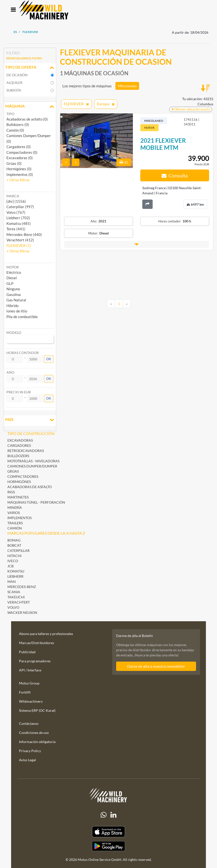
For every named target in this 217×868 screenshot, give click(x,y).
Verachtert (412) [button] (20, 240)
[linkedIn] (113, 815)
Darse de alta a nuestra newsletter (156, 666)
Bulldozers (18, 456)
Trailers (15, 523)
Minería (15, 507)
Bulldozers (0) (18, 124)
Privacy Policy (30, 751)
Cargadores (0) (19, 147)
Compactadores (23, 476)
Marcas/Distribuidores (36, 643)
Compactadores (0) (22, 152)
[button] (18, 180)
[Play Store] (108, 846)
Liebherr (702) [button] (18, 218)
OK (49, 359)
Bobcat (14, 545)
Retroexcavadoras (26, 451)
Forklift (25, 692)
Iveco (13, 561)
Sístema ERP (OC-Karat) (37, 710)
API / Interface (30, 670)
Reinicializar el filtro (24, 58)
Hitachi (14, 556)
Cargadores (19, 445)
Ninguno (13, 289)
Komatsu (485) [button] (19, 223)
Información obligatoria (37, 742)
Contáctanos (29, 723)
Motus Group (29, 683)
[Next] (127, 304)
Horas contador (23, 353)
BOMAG (14, 540)
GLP (10, 283)
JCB (10, 566)
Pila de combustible (22, 317)
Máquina (30, 107)
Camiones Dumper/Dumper (32, 466)
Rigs (11, 492)
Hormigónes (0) (19, 169)
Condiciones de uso (34, 733)
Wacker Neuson (22, 612)
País (30, 420)
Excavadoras (20, 440)
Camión (15, 528)
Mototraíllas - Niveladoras (33, 461)
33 (124, 162)
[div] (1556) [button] (16, 201)
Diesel (12, 278)
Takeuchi (16, 597)
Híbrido (12, 306)
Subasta (14, 90)
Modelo (14, 333)
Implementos (19, 518)
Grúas (13, 471)
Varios (14, 513)
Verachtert (19, 602)
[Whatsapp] (104, 815)
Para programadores (35, 661)
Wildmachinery (31, 701)
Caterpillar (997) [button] (20, 207)
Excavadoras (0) (20, 158)
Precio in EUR (19, 392)
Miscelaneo (127, 86)
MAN (12, 581)
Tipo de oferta (30, 68)
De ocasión (17, 75)
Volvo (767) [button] (16, 212)
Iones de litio (17, 311)
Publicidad (27, 652)
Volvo (13, 607)
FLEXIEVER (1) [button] (19, 246)
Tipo (10, 114)
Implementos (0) (20, 174)
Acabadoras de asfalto (30, 487)
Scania (14, 592)
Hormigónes (19, 482)
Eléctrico (14, 272)
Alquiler (14, 83)
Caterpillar (18, 550)
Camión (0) (15, 130)
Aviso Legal (27, 760)
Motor (13, 267)
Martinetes (18, 497)
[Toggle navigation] (13, 10)
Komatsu (16, 571)
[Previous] (111, 304)
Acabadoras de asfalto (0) (27, 119)
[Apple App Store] (108, 832)
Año (10, 372)
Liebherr (15, 576)
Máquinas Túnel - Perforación (36, 502)
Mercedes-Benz (22, 587)
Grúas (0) (14, 163)
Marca (13, 196)
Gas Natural (16, 300)
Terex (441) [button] (16, 229)
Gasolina (14, 294)
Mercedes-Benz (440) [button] (24, 234)
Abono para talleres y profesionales (46, 634)
